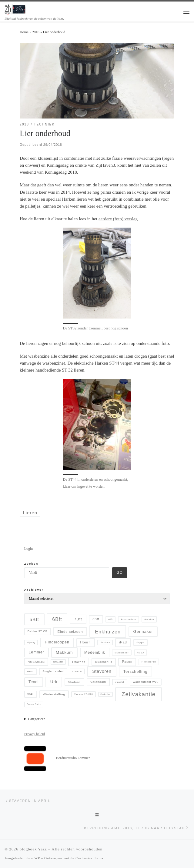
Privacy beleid (35, 734)
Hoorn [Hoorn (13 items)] (86, 642)
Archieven (34, 590)
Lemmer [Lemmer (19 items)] (36, 652)
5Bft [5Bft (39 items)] (34, 619)
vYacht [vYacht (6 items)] (120, 682)
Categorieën (37, 719)
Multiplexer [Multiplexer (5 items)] (122, 653)
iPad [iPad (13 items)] (123, 642)
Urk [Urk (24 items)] (54, 682)
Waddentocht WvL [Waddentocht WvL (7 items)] (145, 682)
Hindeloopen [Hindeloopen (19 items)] (57, 642)
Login (28, 549)
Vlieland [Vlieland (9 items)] (75, 682)
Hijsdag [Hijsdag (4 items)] (31, 642)
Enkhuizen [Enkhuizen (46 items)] (108, 632)
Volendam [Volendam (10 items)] (98, 682)
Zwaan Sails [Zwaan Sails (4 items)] (34, 704)
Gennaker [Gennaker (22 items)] (143, 631)
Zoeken (31, 564)
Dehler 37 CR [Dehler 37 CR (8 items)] (38, 631)
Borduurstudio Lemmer (73, 758)
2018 (36, 32)
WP (37, 858)
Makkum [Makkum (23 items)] (64, 652)
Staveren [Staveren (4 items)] (77, 671)
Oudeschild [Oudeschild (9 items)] (104, 662)
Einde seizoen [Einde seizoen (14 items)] (70, 632)
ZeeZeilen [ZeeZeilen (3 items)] (106, 694)
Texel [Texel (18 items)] (34, 682)
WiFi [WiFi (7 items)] (30, 694)
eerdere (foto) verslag (118, 219)
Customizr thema (89, 858)
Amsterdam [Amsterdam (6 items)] (129, 619)
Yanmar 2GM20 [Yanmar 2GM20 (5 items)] (84, 694)
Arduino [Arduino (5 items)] (149, 619)
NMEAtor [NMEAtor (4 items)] (58, 662)
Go (119, 573)
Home (24, 32)
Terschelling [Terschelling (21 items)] (135, 671)
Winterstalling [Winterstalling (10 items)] (54, 694)
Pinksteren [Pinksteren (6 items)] (149, 662)
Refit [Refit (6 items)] (30, 671)
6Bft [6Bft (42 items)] (57, 619)
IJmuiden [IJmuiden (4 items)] (105, 642)
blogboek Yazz (33, 849)
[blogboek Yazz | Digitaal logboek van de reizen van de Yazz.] (15, 9)
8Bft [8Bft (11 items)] (96, 619)
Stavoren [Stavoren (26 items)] (102, 671)
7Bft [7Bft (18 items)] (78, 619)
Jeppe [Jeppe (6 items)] (140, 642)
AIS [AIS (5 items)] (110, 619)
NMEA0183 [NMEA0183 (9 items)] (36, 662)
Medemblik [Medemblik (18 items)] (95, 653)
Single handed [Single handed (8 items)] (53, 671)
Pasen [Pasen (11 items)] (127, 662)
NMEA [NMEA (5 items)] (140, 653)
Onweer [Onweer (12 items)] (79, 662)
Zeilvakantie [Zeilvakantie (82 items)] (139, 694)
